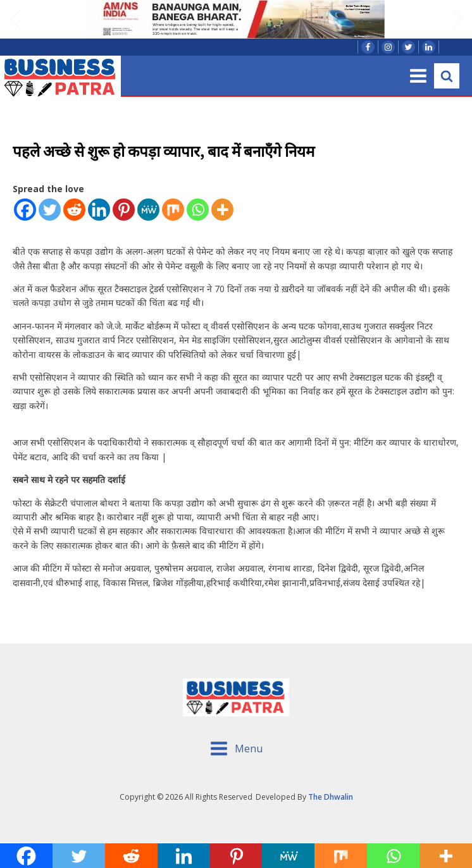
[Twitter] (50, 210)
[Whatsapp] (198, 210)
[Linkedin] (99, 210)
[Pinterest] (124, 210)
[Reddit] (74, 210)
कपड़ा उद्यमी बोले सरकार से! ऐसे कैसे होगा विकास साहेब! (156, 605)
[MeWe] (148, 210)
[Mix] (173, 210)
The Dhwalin (331, 797)
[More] (222, 210)
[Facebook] (25, 210)
